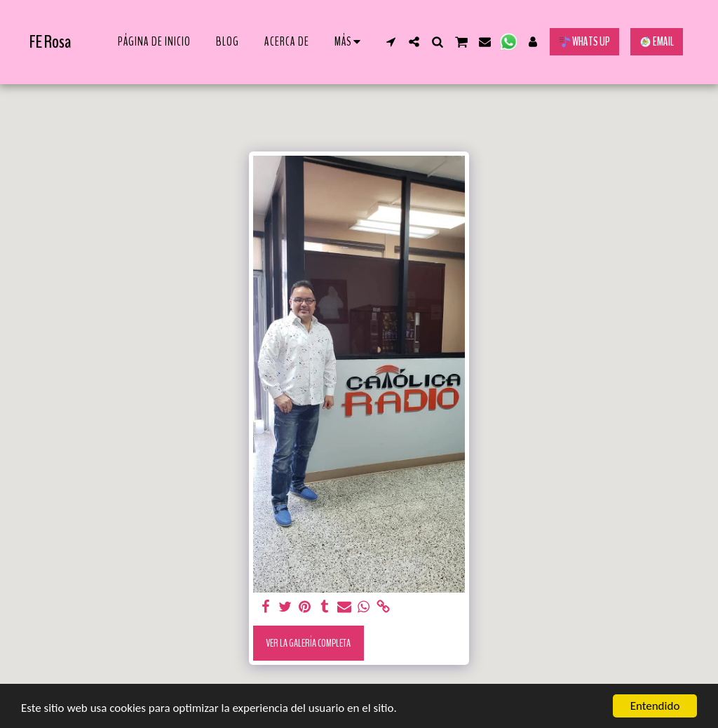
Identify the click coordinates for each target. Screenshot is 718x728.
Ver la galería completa (308, 643)
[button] (391, 42)
